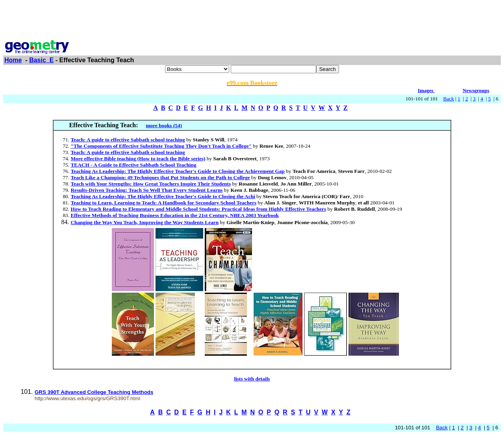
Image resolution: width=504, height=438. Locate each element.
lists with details (252, 379)
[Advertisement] (252, 21)
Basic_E (41, 60)
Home (13, 60)
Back (449, 99)
